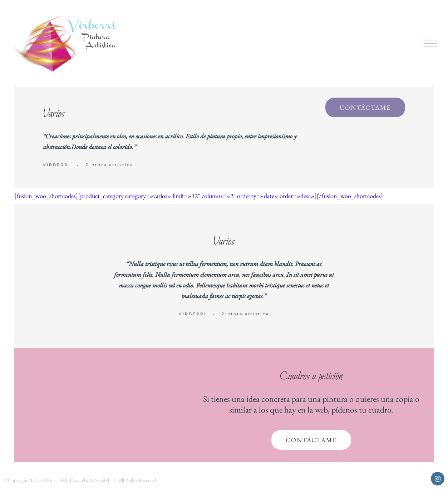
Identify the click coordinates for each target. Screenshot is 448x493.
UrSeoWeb (100, 480)
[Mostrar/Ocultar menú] (431, 44)
